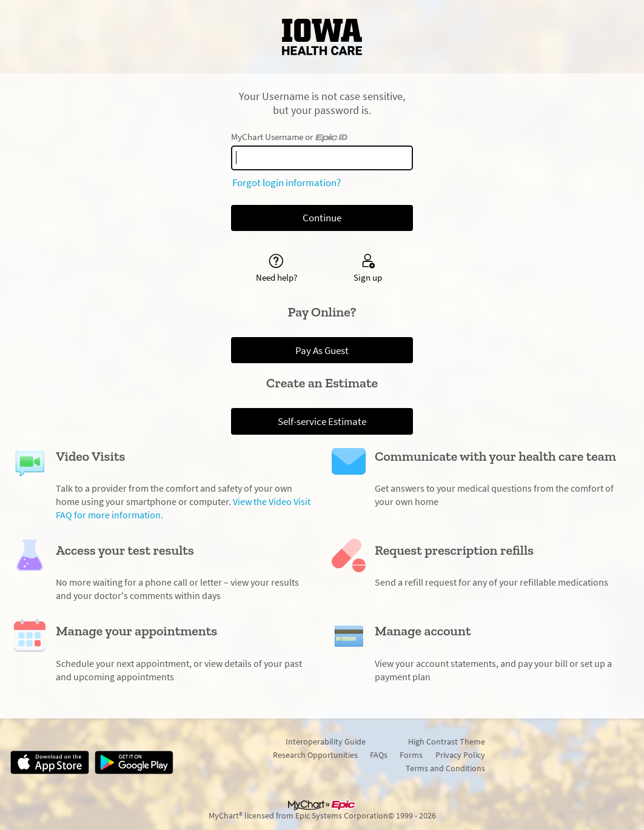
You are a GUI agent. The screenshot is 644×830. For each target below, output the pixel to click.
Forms (411, 755)
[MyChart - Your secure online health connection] (322, 37)
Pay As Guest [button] (322, 350)
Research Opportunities (315, 755)
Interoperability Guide (326, 741)
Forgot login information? (287, 182)
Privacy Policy (460, 755)
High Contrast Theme (447, 741)
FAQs (379, 755)
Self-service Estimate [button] (322, 421)
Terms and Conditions (445, 768)
